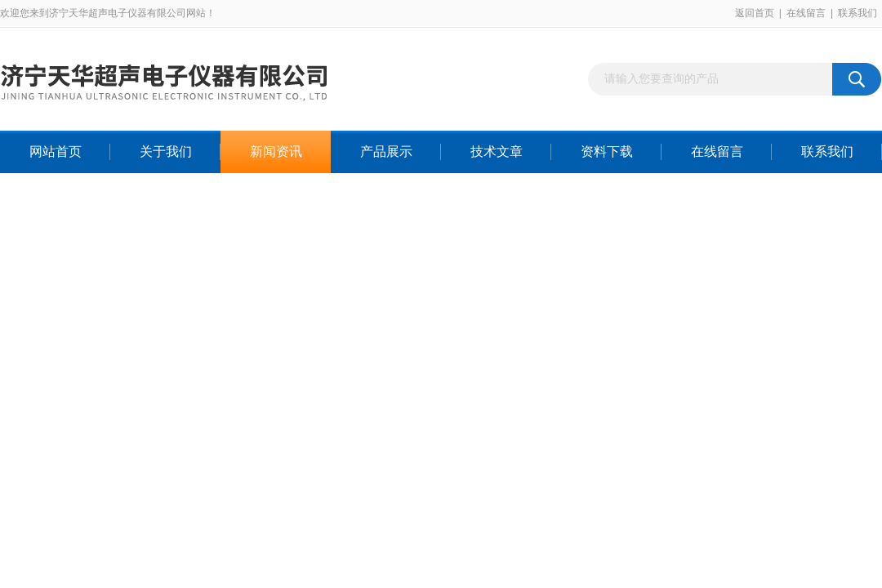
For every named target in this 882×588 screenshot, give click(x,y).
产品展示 (386, 151)
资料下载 (607, 151)
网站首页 (56, 151)
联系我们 (857, 13)
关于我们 (166, 151)
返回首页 (755, 13)
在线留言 (806, 13)
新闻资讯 (276, 151)
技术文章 (497, 151)
